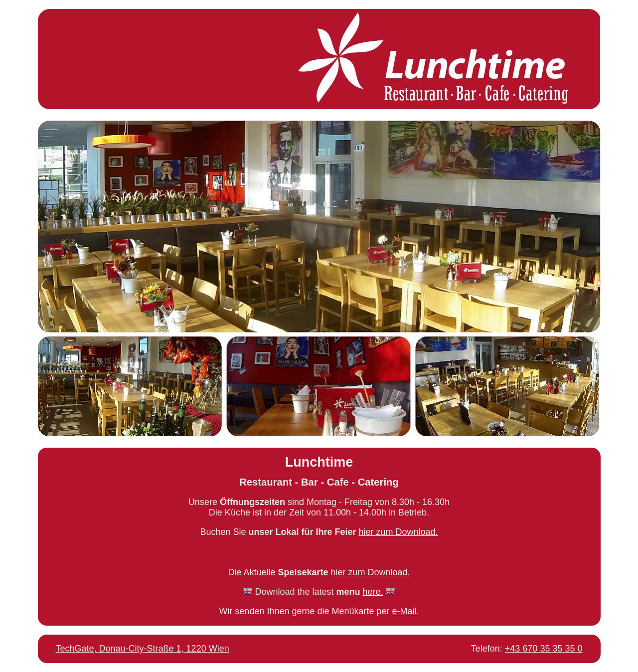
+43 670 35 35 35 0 (544, 649)
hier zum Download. (399, 532)
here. (373, 592)
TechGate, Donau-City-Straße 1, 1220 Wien (143, 649)
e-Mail (404, 611)
